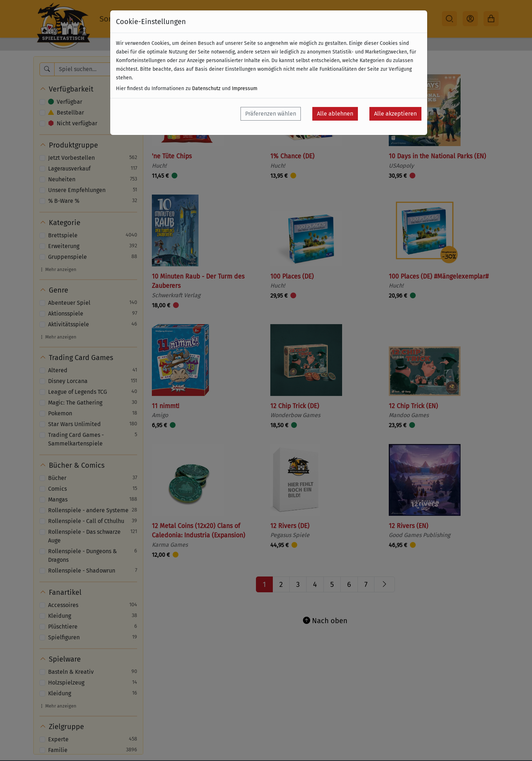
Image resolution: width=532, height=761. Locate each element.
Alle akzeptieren (395, 114)
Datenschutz (206, 88)
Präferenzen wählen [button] (271, 114)
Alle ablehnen (335, 114)
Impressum (245, 88)
